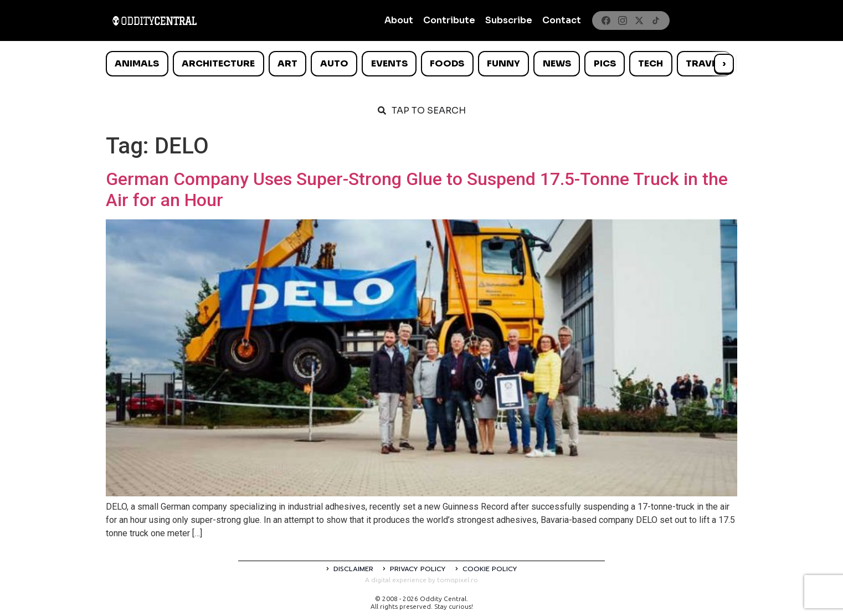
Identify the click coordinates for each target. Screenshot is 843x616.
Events (389, 63)
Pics (605, 63)
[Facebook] (606, 20)
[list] (421, 64)
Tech (651, 63)
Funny (503, 63)
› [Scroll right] (724, 63)
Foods (447, 63)
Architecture (218, 63)
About (399, 20)
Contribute (449, 20)
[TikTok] (656, 20)
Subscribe (509, 20)
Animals (137, 63)
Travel (704, 63)
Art (287, 63)
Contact (562, 20)
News (557, 63)
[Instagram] (623, 20)
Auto (334, 63)
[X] (639, 20)
